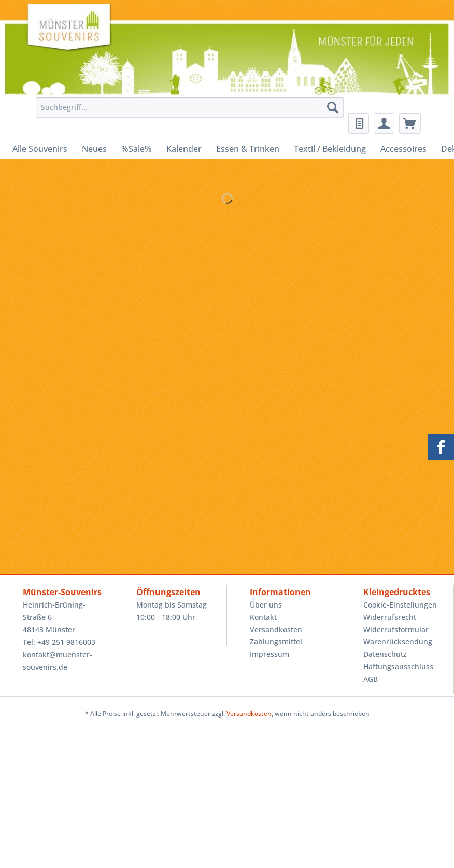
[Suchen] (333, 107)
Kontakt (263, 617)
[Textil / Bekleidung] (330, 149)
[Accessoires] (403, 149)
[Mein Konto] (384, 123)
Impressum (269, 654)
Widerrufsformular (396, 630)
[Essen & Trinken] (248, 149)
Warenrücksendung (398, 642)
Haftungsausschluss (398, 666)
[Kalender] (184, 149)
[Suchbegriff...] (190, 107)
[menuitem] (187, 112)
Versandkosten (276, 630)
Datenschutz (385, 654)
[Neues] (94, 149)
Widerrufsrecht (390, 617)
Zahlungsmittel (276, 642)
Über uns (266, 605)
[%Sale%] (137, 149)
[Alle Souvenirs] (40, 149)
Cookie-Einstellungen (400, 605)
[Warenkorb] (410, 123)
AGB (371, 679)
